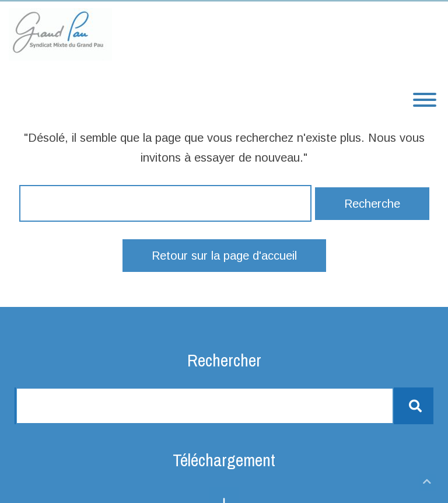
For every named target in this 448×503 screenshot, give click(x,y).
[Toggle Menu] (425, 100)
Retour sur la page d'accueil (224, 256)
